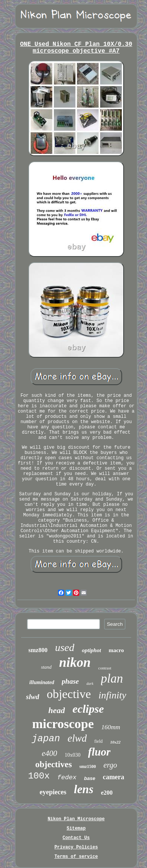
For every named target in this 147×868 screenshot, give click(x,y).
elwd (77, 738)
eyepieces (53, 792)
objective (69, 694)
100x (39, 776)
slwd (33, 697)
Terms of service (76, 857)
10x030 (73, 755)
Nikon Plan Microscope (76, 819)
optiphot (91, 650)
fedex (67, 778)
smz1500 (88, 766)
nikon (75, 662)
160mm (111, 727)
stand (46, 667)
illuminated (42, 682)
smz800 (38, 650)
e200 (107, 793)
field (98, 741)
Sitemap (76, 829)
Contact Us (76, 838)
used (65, 647)
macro (116, 650)
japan (46, 739)
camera (114, 777)
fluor (100, 752)
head (57, 710)
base (90, 778)
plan (112, 678)
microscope (63, 724)
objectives (54, 764)
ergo (110, 765)
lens (84, 789)
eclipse (88, 709)
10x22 (115, 742)
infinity (112, 695)
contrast (105, 668)
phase (70, 681)
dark (90, 684)
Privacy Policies (76, 847)
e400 (50, 753)
